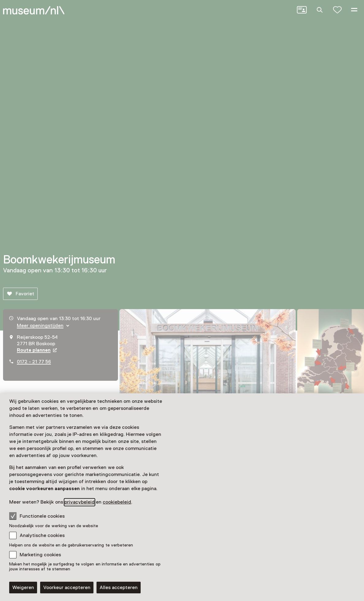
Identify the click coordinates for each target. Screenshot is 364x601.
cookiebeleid (117, 502)
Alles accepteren (119, 588)
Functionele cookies (37, 516)
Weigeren (23, 588)
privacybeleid (80, 502)
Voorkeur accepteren (67, 588)
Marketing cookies (40, 555)
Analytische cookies (42, 535)
